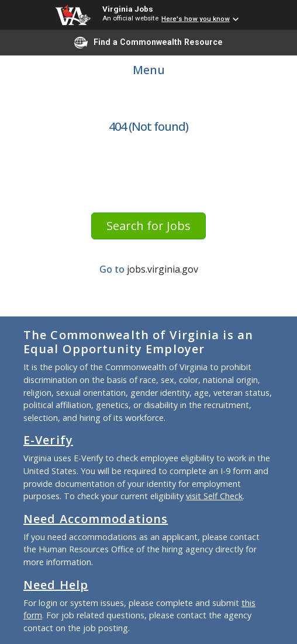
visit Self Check (214, 496)
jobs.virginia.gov (163, 269)
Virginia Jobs (128, 9)
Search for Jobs (148, 226)
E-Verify (48, 440)
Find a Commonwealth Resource (148, 43)
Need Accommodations (96, 519)
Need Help (56, 585)
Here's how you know (196, 19)
